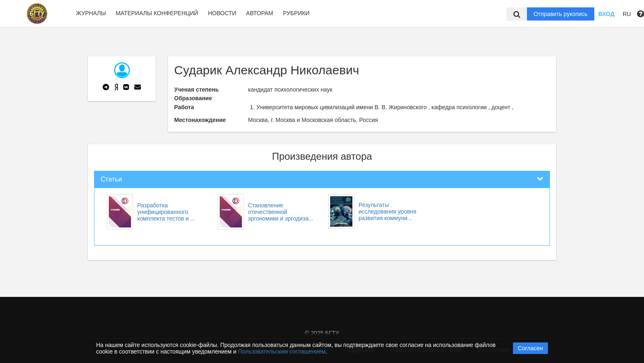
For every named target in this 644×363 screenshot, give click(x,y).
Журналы (91, 13)
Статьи (111, 179)
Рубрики (296, 13)
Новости (222, 13)
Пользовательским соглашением (282, 352)
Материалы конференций (157, 13)
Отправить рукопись (561, 14)
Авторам (260, 13)
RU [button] (627, 14)
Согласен (530, 348)
